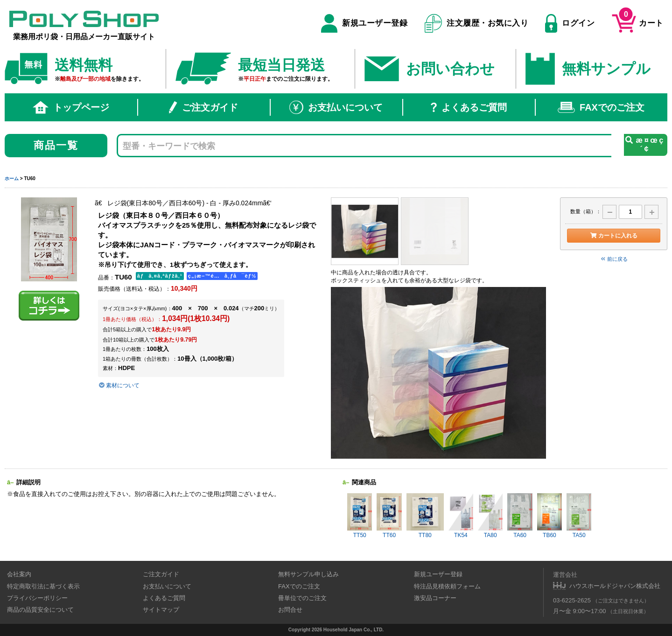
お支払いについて (336, 107)
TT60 (389, 516)
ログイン (570, 23)
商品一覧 (56, 145)
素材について (119, 385)
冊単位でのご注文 (302, 598)
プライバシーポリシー (37, 598)
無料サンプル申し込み (308, 574)
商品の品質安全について (40, 610)
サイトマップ (161, 610)
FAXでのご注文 (601, 107)
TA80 (490, 516)
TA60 (520, 516)
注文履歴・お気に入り (477, 23)
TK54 (461, 516)
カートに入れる (613, 236)
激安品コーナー (435, 598)
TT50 (360, 516)
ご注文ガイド (203, 107)
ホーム (12, 178)
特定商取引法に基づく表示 (43, 586)
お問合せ (290, 610)
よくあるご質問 (469, 107)
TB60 (549, 516)
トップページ (71, 107)
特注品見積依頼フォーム (447, 586)
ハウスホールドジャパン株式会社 (615, 586)
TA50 (579, 516)
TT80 (425, 516)
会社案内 (19, 574)
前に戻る (614, 259)
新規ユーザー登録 (364, 23)
